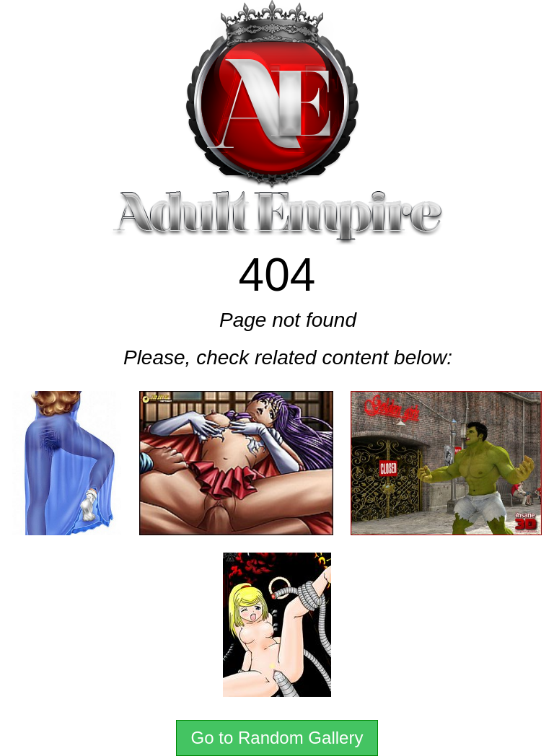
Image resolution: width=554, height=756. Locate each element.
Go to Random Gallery (277, 738)
